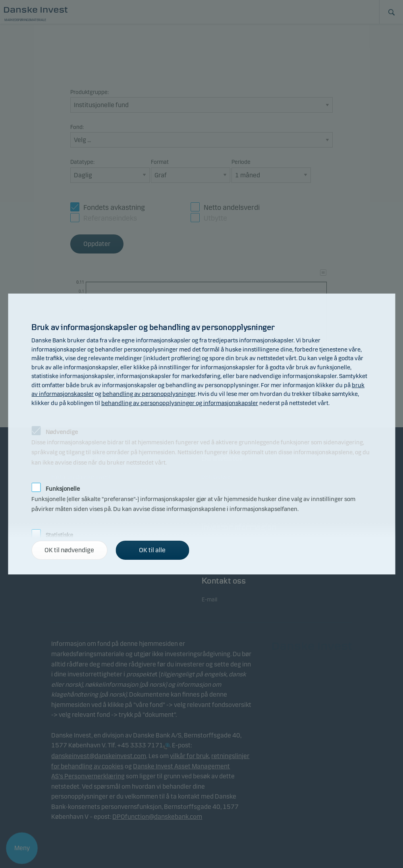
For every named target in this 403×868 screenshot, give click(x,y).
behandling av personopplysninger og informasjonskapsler (180, 403)
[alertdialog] (201, 434)
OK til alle (152, 550)
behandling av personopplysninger (149, 394)
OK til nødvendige (69, 550)
